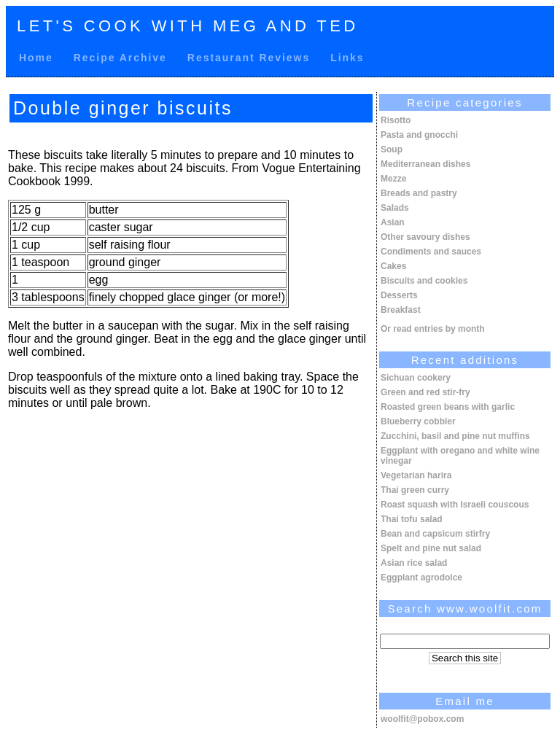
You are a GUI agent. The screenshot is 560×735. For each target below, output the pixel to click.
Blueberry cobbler (418, 421)
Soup (392, 149)
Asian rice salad (414, 563)
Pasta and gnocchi (419, 135)
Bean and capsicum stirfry (435, 534)
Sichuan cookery (416, 378)
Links (347, 58)
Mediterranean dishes (425, 164)
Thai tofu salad (412, 519)
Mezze (393, 179)
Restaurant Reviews (249, 58)
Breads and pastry (419, 193)
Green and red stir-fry (425, 392)
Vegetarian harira (416, 475)
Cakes (393, 266)
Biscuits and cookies (424, 281)
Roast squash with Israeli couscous (455, 505)
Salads (395, 208)
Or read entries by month (433, 329)
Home (36, 58)
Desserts (399, 295)
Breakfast (401, 310)
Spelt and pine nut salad (431, 548)
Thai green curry (415, 490)
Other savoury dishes (425, 237)
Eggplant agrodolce (421, 577)
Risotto (396, 120)
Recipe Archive (120, 58)
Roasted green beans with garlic (448, 407)
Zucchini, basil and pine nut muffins (455, 436)
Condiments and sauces (431, 252)
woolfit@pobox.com (422, 719)
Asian (393, 222)
